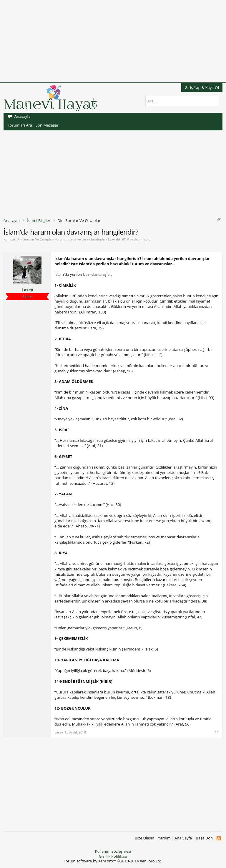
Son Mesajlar (47, 125)
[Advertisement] (113, 41)
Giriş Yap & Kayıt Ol (202, 87)
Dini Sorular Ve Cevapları (35, 239)
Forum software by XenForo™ (113, 861)
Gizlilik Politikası (113, 856)
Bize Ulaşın (144, 838)
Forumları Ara (20, 125)
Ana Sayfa (183, 838)
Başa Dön (204, 838)
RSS (218, 838)
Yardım (164, 838)
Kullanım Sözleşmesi (113, 851)
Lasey (86, 239)
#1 (217, 732)
